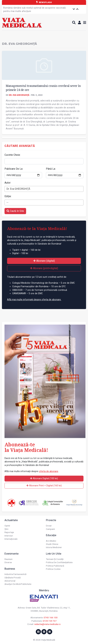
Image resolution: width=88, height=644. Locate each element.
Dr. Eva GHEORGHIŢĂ (19, 95)
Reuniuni (8, 559)
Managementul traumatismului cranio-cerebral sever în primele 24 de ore (43, 88)
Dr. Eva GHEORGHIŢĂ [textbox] (18, 189)
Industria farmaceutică (15, 574)
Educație (51, 535)
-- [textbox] (7, 202)
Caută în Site (15, 211)
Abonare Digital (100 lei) (44, 478)
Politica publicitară (55, 566)
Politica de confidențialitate (59, 562)
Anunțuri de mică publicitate (18, 584)
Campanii (50, 529)
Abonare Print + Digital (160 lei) (44, 486)
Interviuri (9, 536)
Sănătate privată (12, 578)
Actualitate (11, 520)
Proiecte (51, 520)
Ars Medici (51, 541)
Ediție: (8, 196)
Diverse (8, 562)
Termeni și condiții (55, 559)
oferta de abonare (49, 471)
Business (10, 569)
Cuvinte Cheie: (12, 155)
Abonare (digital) (44, 261)
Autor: (8, 183)
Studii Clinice (52, 544)
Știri (6, 529)
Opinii (7, 526)
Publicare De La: (14, 169)
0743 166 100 (51, 617)
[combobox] (44, 189)
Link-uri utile (54, 554)
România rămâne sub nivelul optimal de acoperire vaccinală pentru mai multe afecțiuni (34, 10)
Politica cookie (53, 569)
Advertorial (10, 581)
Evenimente (12, 554)
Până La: (51, 169)
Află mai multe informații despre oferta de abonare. (34, 300)
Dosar (49, 526)
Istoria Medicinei (54, 547)
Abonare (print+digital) (44, 268)
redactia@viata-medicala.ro (47, 624)
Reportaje (9, 532)
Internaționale (11, 539)
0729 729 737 (50, 621)
